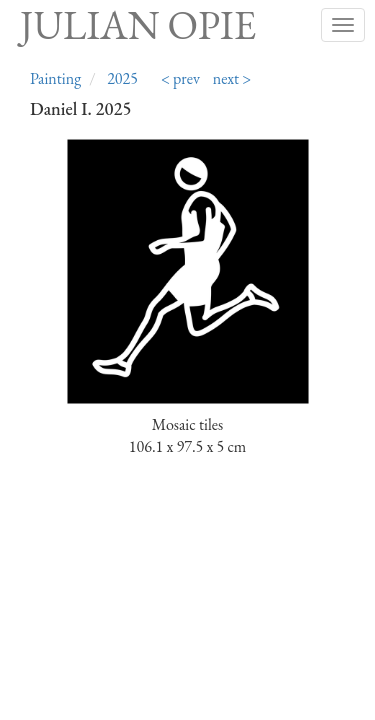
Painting (55, 78)
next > (232, 78)
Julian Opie (138, 25)
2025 (122, 78)
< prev (180, 78)
